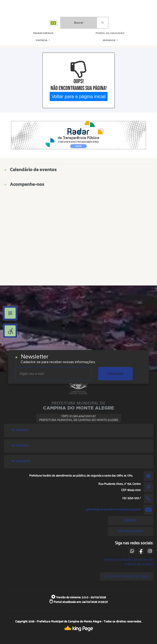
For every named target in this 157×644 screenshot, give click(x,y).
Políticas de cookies (139, 564)
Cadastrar (115, 374)
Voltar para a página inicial (78, 96)
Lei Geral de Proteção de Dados (126, 576)
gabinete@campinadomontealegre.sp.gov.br (113, 509)
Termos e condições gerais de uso (128, 559)
